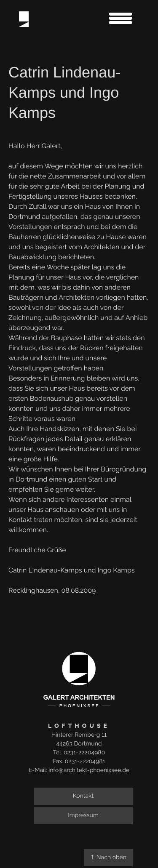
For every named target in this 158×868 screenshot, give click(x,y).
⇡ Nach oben (108, 857)
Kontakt (83, 796)
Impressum (83, 815)
